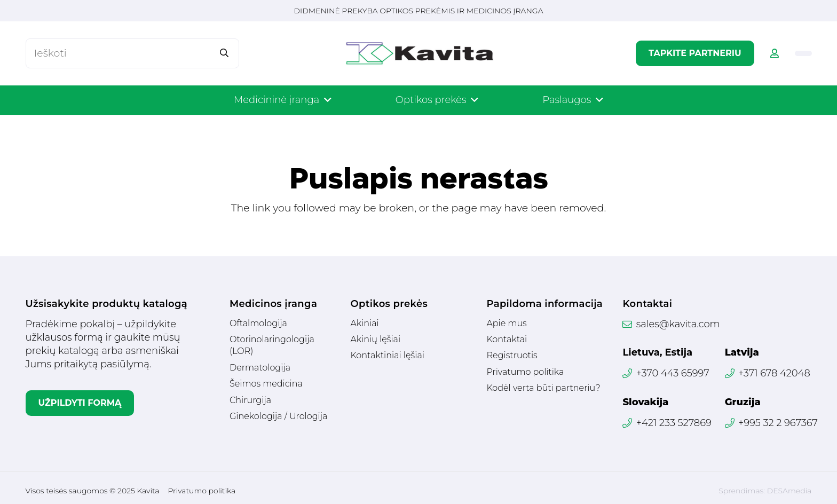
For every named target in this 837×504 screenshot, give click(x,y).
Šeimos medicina (266, 384)
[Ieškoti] (132, 53)
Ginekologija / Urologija (278, 416)
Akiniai (364, 323)
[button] (325, 100)
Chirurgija (250, 400)
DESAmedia (789, 491)
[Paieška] (224, 53)
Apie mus (506, 323)
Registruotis (512, 355)
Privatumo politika (525, 372)
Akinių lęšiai (375, 339)
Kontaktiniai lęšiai (387, 355)
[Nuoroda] (775, 53)
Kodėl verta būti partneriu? (543, 388)
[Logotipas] (420, 53)
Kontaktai (507, 339)
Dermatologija (260, 368)
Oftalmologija (258, 323)
